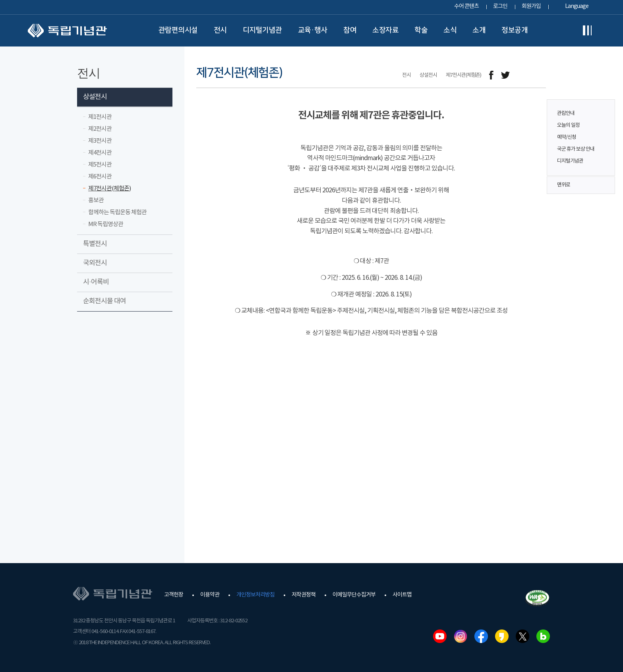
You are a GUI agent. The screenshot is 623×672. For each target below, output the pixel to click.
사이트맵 (402, 595)
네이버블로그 (543, 636)
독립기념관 (67, 31)
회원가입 (531, 6)
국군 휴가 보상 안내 (576, 149)
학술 (421, 30)
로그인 (500, 6)
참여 (350, 30)
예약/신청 (567, 137)
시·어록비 (96, 282)
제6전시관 (100, 177)
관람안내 (566, 113)
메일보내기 (523, 75)
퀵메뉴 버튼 (605, 132)
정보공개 (515, 30)
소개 (479, 30)
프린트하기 (541, 75)
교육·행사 (313, 30)
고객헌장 (174, 595)
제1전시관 (100, 117)
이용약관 (210, 595)
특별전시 (95, 244)
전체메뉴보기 (587, 31)
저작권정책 (304, 595)
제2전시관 (100, 129)
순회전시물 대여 (104, 301)
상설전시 (95, 97)
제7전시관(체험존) (109, 189)
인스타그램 (460, 636)
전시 (220, 30)
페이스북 (481, 636)
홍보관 (96, 200)
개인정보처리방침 (255, 595)
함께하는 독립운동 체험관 (117, 212)
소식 (450, 30)
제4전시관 (100, 153)
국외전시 (95, 263)
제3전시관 (100, 141)
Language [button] (577, 6)
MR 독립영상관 (106, 224)
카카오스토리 (502, 636)
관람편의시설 (178, 30)
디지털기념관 (262, 30)
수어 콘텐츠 (466, 6)
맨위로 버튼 (605, 185)
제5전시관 (100, 165)
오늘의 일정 (568, 125)
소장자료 (385, 30)
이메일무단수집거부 (354, 595)
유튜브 (440, 636)
